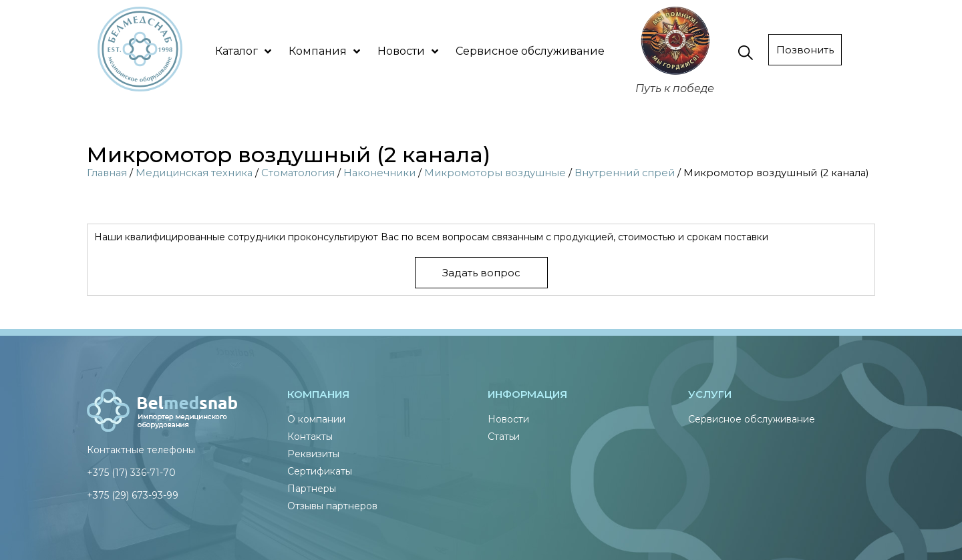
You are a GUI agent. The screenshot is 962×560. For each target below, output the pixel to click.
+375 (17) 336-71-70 (131, 473)
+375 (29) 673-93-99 (133, 495)
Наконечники (379, 173)
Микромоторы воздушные (495, 173)
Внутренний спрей (625, 173)
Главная (107, 173)
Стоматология (298, 173)
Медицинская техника (194, 173)
